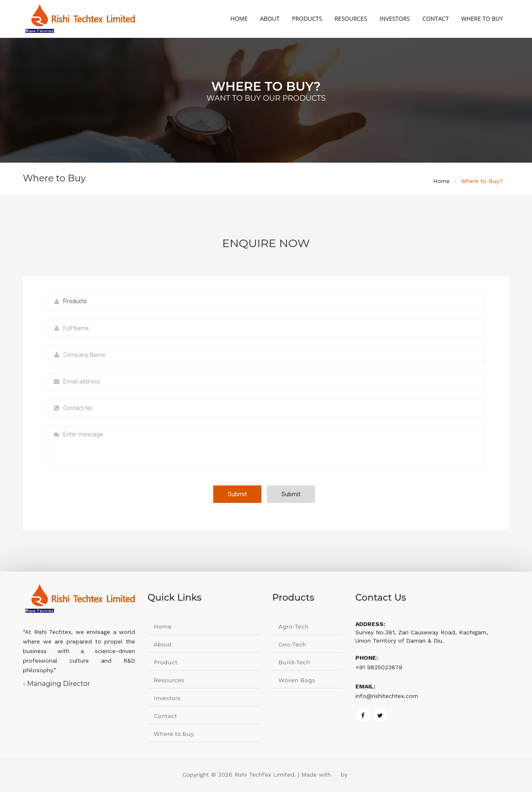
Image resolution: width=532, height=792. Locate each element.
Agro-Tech (294, 626)
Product (166, 662)
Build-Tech (294, 662)
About (270, 19)
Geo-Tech (292, 644)
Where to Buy (482, 19)
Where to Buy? (482, 181)
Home (239, 19)
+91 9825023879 (379, 667)
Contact (435, 19)
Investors (395, 19)
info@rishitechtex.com (387, 696)
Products (307, 19)
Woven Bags (297, 680)
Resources (351, 19)
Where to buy (174, 734)
